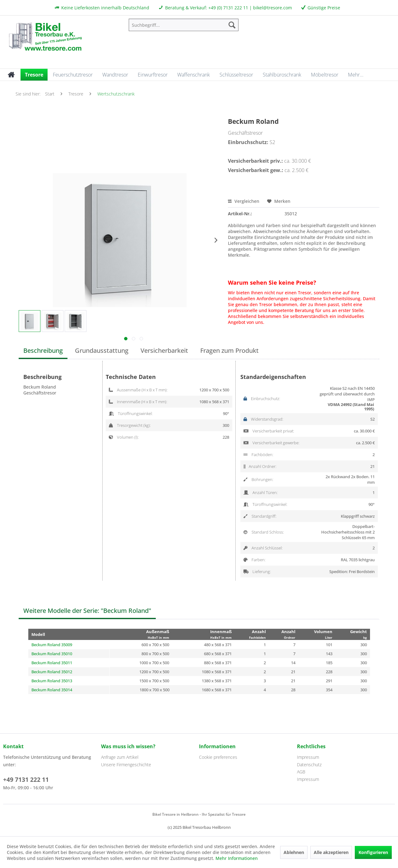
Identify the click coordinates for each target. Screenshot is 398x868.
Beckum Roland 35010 (52, 654)
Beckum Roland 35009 (52, 645)
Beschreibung (43, 350)
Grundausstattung (102, 350)
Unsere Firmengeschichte (126, 765)
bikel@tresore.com (273, 8)
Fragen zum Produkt (229, 350)
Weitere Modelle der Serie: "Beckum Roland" (87, 611)
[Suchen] (232, 25)
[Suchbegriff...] (184, 25)
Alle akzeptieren (331, 852)
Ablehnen (294, 852)
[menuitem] (184, 25)
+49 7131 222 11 (26, 780)
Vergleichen (244, 201)
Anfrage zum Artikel (120, 757)
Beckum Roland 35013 (52, 681)
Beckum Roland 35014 (52, 690)
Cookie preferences (218, 757)
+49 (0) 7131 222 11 (228, 8)
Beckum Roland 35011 (52, 663)
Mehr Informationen (237, 858)
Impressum (308, 757)
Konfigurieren (373, 852)
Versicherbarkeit (164, 350)
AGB (301, 772)
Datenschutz (309, 765)
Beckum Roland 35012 (52, 672)
